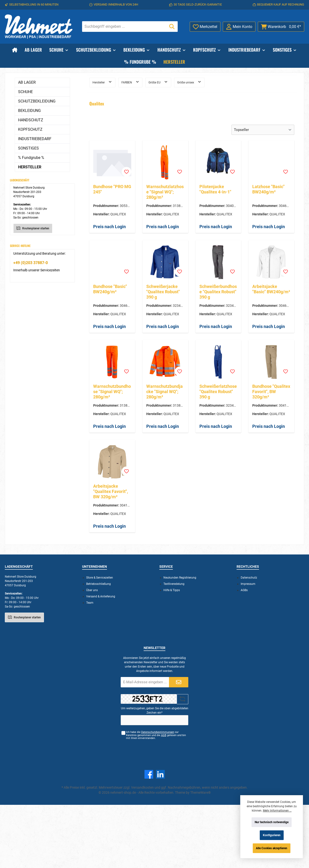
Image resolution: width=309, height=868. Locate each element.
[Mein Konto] (239, 27)
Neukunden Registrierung (180, 578)
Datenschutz (249, 578)
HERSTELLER (30, 167)
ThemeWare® (200, 793)
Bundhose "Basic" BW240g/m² (110, 289)
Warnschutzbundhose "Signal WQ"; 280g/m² (112, 392)
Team (90, 603)
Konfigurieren (272, 835)
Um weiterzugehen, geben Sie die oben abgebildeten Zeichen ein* (155, 711)
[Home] (15, 50)
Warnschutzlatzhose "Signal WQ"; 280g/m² (165, 192)
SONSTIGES (28, 148)
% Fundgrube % (31, 158)
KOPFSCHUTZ (30, 129)
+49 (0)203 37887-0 (31, 263)
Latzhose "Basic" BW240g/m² (268, 189)
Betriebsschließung (98, 584)
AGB (164, 735)
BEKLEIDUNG (29, 111)
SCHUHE (25, 92)
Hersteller (102, 82)
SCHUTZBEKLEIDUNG (37, 101)
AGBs (244, 590)
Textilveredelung (174, 584)
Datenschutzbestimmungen (158, 732)
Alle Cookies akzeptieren (272, 848)
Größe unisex (189, 82)
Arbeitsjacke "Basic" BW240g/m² (271, 289)
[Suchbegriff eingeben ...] (124, 27)
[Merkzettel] (205, 27)
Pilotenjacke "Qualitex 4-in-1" (215, 189)
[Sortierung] (263, 130)
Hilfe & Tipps (172, 590)
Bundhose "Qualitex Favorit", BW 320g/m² (271, 392)
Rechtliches (248, 567)
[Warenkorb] (281, 27)
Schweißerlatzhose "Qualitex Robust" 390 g (218, 392)
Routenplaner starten (33, 228)
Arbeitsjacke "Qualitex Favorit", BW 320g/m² (111, 491)
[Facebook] (149, 774)
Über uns (92, 590)
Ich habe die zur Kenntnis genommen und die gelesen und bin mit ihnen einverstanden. (156, 735)
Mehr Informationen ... (277, 811)
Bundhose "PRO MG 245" (112, 189)
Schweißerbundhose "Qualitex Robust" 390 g (218, 292)
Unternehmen (95, 567)
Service (166, 567)
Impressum (248, 584)
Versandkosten (142, 787)
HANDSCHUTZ (31, 120)
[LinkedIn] (160, 774)
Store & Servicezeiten (100, 578)
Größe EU (158, 82)
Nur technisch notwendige (272, 822)
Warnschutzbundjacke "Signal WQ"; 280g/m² (165, 392)
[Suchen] (172, 27)
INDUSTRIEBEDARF (35, 139)
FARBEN (130, 82)
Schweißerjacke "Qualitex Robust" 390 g (163, 292)
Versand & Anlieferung (101, 596)
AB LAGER (27, 82)
